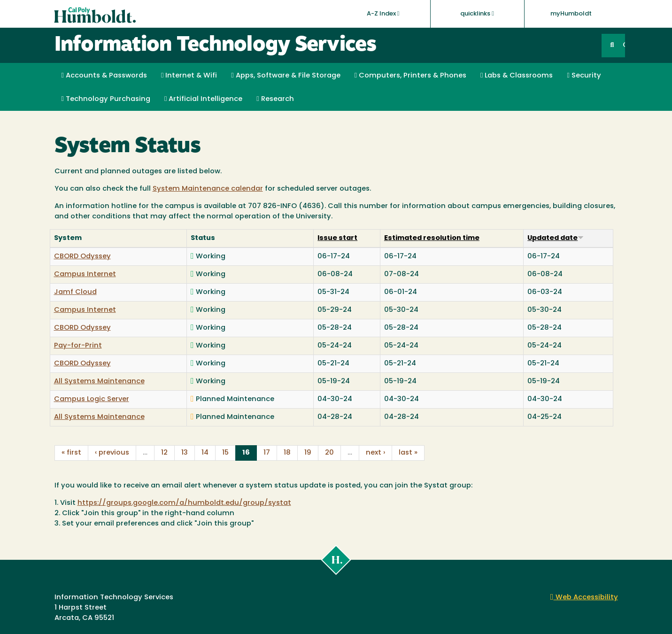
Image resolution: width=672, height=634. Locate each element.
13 (185, 453)
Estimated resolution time (432, 238)
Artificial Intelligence (203, 99)
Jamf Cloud (75, 292)
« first (71, 453)
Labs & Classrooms (517, 76)
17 (267, 453)
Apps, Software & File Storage (286, 76)
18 (287, 453)
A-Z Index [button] (383, 14)
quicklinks (477, 14)
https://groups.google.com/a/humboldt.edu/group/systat (184, 503)
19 (308, 453)
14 (205, 453)
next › (375, 453)
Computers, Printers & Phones (410, 76)
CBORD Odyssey (82, 257)
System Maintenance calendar (208, 189)
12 (164, 453)
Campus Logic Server (92, 399)
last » (408, 453)
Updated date (556, 238)
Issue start (337, 238)
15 (225, 453)
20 (329, 453)
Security (584, 76)
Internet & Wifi (189, 76)
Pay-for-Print (78, 346)
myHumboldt (571, 14)
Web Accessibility (584, 598)
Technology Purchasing (106, 99)
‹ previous (112, 453)
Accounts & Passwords (104, 76)
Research (275, 99)
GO (624, 45)
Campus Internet (85, 274)
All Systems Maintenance (99, 382)
